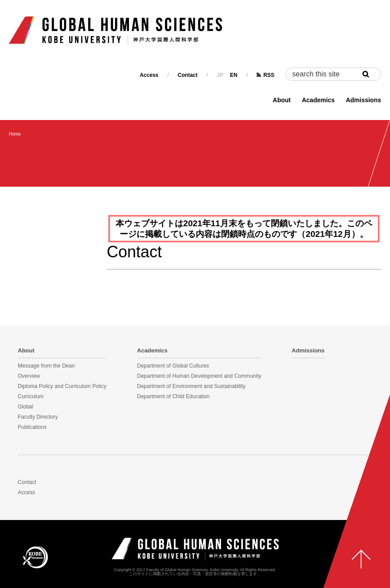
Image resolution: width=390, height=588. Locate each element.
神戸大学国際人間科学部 (195, 549)
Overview (29, 376)
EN (234, 75)
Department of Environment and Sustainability (191, 386)
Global (26, 407)
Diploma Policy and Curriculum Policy (62, 386)
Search (370, 74)
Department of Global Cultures (173, 366)
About (281, 100)
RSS (269, 75)
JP (220, 75)
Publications (32, 427)
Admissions (364, 100)
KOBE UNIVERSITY (35, 557)
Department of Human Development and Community (199, 376)
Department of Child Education (173, 396)
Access (149, 75)
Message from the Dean (46, 366)
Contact (188, 75)
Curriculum (31, 396)
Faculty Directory (38, 417)
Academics (318, 100)
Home (15, 134)
